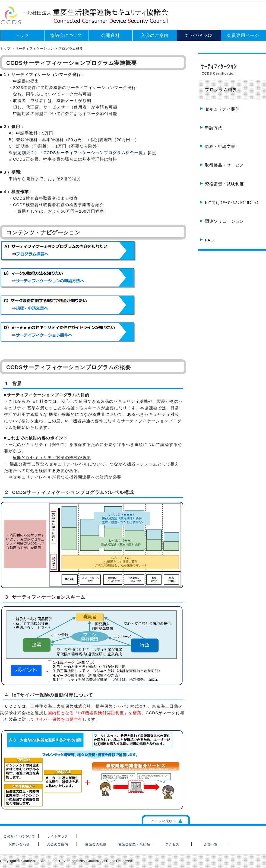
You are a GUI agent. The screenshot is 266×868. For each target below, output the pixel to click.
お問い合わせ (19, 844)
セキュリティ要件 (222, 109)
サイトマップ (58, 836)
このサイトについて (19, 836)
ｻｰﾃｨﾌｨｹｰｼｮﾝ (199, 35)
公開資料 (110, 35)
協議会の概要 (96, 844)
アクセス (172, 844)
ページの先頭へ (164, 821)
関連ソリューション (224, 221)
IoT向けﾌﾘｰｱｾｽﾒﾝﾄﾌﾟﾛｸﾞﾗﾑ (232, 202)
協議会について (66, 35)
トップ (22, 35)
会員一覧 (211, 844)
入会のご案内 (155, 35)
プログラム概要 (221, 90)
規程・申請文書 (220, 146)
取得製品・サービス (224, 165)
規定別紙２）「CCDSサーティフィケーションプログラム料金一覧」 (80, 153)
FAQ (209, 240)
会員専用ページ (243, 35)
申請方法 (214, 128)
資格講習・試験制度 (224, 184)
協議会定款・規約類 (134, 844)
